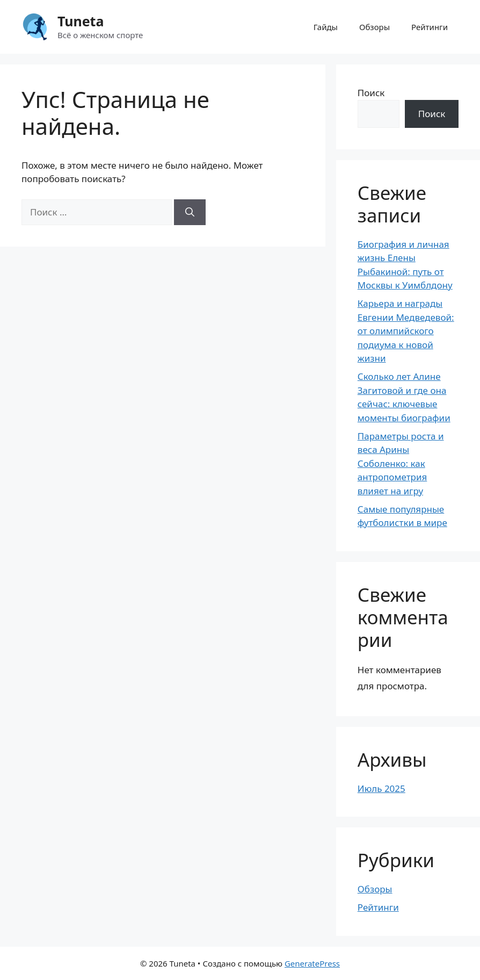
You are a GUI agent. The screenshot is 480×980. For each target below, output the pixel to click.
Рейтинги (430, 27)
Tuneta (81, 21)
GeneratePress (312, 963)
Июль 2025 (381, 788)
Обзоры (374, 27)
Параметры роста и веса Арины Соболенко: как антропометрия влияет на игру (401, 463)
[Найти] (190, 212)
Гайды (326, 27)
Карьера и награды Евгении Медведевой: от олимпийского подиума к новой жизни (406, 331)
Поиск (371, 93)
